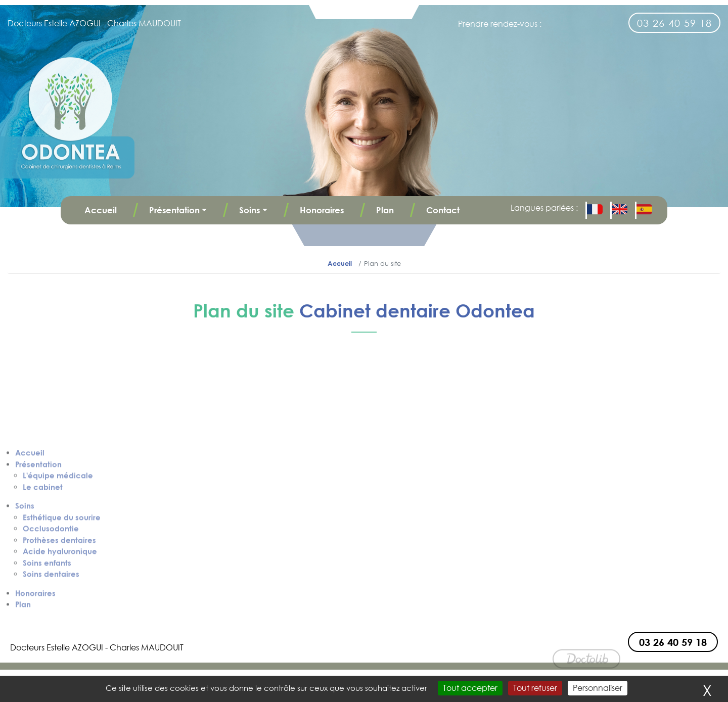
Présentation (38, 553)
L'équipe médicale (58, 564)
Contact (443, 210)
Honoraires (322, 210)
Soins (25, 594)
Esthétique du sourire (62, 606)
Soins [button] (249, 210)
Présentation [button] (174, 210)
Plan (385, 210)
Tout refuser (535, 688)
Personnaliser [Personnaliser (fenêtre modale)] (598, 688)
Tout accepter (470, 688)
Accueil (101, 210)
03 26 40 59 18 (674, 23)
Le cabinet (43, 576)
